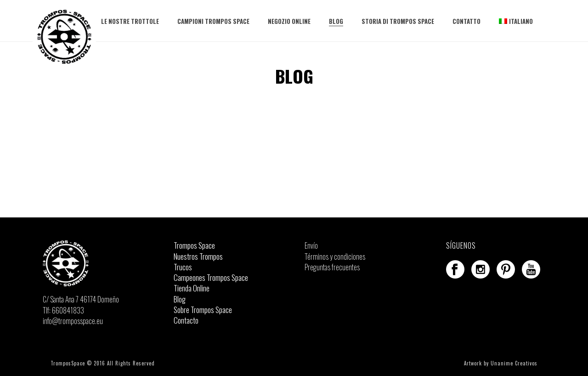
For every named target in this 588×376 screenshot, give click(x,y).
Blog (336, 21)
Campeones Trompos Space (211, 278)
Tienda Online (192, 288)
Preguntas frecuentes (332, 267)
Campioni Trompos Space (213, 21)
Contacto (186, 320)
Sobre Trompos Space (203, 310)
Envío (311, 245)
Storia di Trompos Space (398, 21)
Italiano (516, 21)
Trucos (183, 267)
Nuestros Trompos (198, 256)
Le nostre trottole (130, 21)
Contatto (466, 21)
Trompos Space (194, 245)
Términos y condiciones (335, 256)
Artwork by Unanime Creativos (501, 363)
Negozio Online (289, 21)
